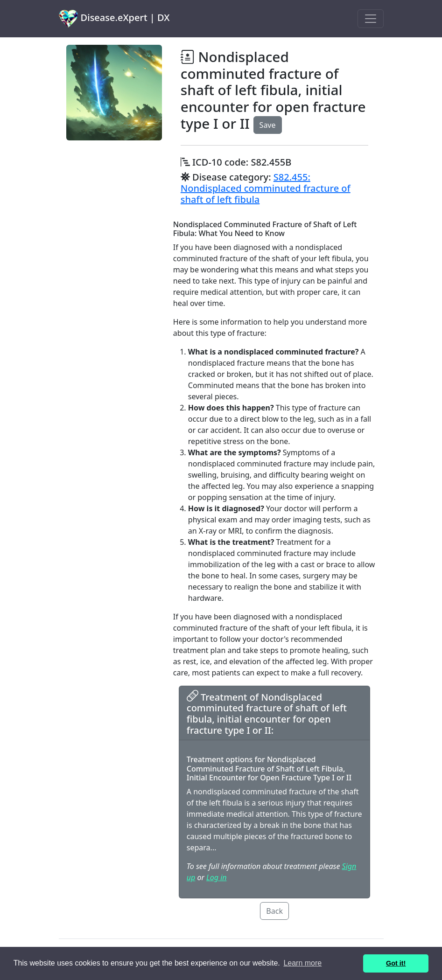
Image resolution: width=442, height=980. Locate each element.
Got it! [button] (396, 963)
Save (268, 125)
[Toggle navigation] (371, 19)
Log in (216, 877)
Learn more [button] (302, 963)
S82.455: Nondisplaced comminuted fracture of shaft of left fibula (266, 188)
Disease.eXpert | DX (114, 19)
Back (274, 911)
